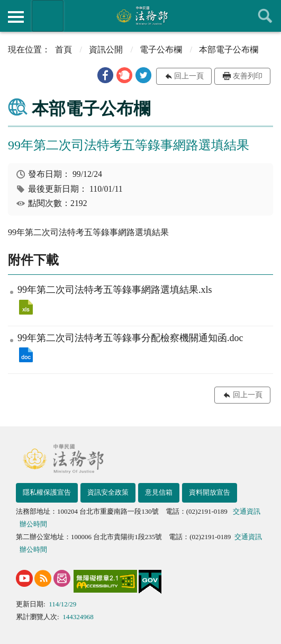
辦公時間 (33, 524)
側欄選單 (16, 17)
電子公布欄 (161, 50)
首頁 (64, 50)
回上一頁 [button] (189, 76)
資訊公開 (106, 50)
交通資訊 (247, 511)
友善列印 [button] (248, 76)
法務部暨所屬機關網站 (48, 16)
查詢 (265, 16)
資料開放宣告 (210, 492)
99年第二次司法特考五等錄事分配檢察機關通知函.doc (26, 355)
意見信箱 (159, 492)
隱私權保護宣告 (47, 492)
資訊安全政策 (108, 492)
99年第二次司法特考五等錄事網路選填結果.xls (26, 307)
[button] (105, 75)
